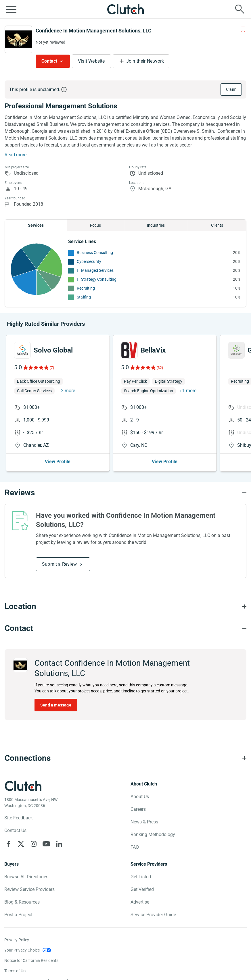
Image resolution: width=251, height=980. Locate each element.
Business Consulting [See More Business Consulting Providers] (95, 253)
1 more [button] (189, 391)
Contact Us (15, 830)
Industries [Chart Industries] (156, 225)
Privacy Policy (17, 940)
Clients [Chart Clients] (217, 225)
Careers (138, 809)
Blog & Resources (22, 902)
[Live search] (240, 9)
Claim (231, 89)
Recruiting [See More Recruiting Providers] (86, 288)
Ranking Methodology (153, 834)
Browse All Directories (26, 877)
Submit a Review (59, 564)
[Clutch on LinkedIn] (59, 844)
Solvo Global (53, 350)
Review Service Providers (29, 889)
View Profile (58, 462)
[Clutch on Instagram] (34, 844)
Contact (49, 61)
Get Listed (141, 877)
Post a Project (18, 915)
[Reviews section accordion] (125, 493)
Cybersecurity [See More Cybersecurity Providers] (89, 261)
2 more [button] (68, 391)
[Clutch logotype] (23, 786)
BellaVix (153, 350)
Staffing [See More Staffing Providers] (84, 297)
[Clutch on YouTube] (46, 844)
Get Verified (142, 889)
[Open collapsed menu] (11, 9)
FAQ (135, 847)
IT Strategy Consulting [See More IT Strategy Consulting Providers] (97, 279)
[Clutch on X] (21, 844)
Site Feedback (19, 818)
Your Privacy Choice (22, 950)
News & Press (144, 822)
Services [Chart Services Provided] (36, 225)
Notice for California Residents (31, 960)
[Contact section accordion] (125, 628)
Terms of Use (16, 971)
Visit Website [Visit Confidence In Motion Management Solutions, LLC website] (91, 61)
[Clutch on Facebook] (8, 844)
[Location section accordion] (125, 607)
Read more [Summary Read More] (16, 155)
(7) (52, 368)
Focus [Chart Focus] (95, 225)
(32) (160, 368)
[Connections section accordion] (125, 758)
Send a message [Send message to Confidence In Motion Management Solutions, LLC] (56, 705)
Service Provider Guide (153, 915)
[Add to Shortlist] (243, 29)
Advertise (140, 902)
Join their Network (145, 61)
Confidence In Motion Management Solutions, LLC (94, 31)
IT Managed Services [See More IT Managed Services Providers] (95, 270)
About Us (140, 797)
